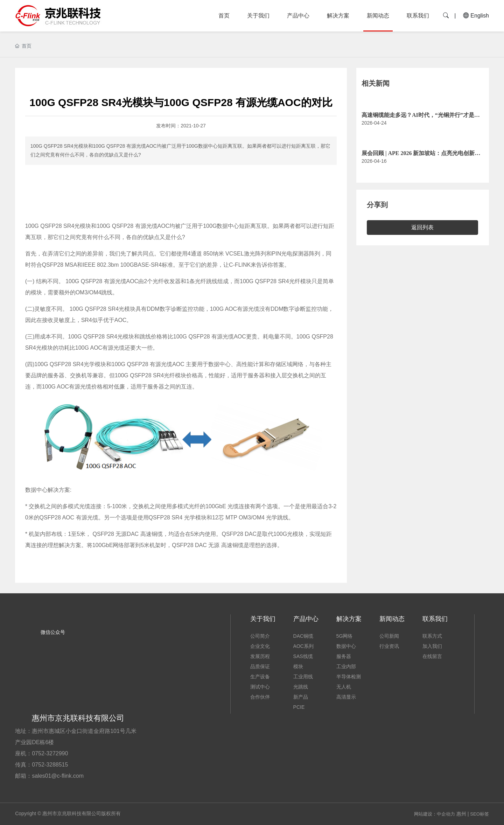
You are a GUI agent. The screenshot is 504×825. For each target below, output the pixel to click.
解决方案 (338, 16)
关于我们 (258, 16)
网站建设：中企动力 (435, 814)
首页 (224, 16)
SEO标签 (479, 814)
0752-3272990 (50, 753)
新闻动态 (378, 16)
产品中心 (298, 16)
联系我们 (418, 16)
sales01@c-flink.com (58, 776)
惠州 (461, 814)
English (476, 16)
